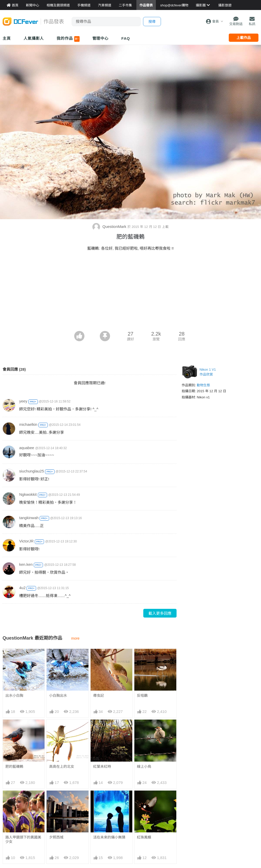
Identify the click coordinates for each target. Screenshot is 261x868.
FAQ (126, 38)
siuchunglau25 (32, 471)
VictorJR (26, 541)
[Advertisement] (130, 292)
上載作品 (244, 38)
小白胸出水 (58, 695)
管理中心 (101, 38)
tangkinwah (29, 518)
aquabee (27, 448)
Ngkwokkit (28, 494)
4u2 (22, 588)
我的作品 (68, 39)
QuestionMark (110, 226)
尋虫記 (99, 695)
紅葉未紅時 (102, 766)
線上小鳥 (144, 766)
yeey (23, 401)
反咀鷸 (142, 695)
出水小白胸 (14, 695)
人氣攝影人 (34, 38)
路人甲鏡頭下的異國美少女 (23, 839)
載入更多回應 (160, 613)
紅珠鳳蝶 (144, 800)
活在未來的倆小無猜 (109, 800)
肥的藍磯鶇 (14, 766)
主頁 (7, 38)
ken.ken (26, 564)
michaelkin (28, 424)
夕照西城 (56, 837)
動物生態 (203, 385)
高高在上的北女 (62, 766)
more (75, 638)
